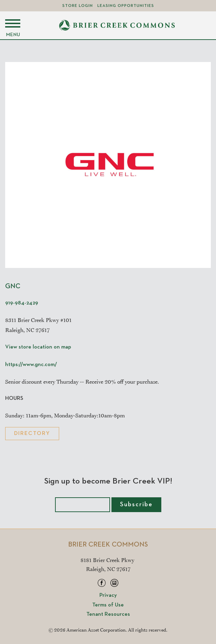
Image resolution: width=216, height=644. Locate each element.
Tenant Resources (108, 614)
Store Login (78, 6)
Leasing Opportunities (126, 6)
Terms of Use (108, 605)
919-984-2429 (22, 303)
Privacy (108, 595)
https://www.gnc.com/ (31, 365)
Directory (32, 434)
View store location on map (38, 347)
